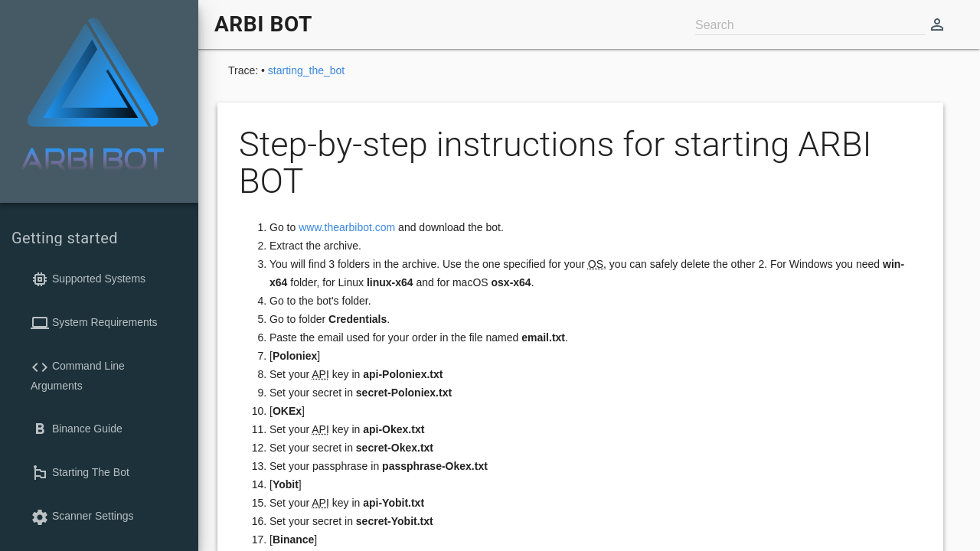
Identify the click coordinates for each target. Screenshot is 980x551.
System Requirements (94, 323)
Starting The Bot (80, 473)
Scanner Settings (82, 517)
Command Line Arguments (78, 375)
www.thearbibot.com (347, 227)
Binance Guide (77, 429)
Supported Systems (88, 279)
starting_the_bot (306, 70)
